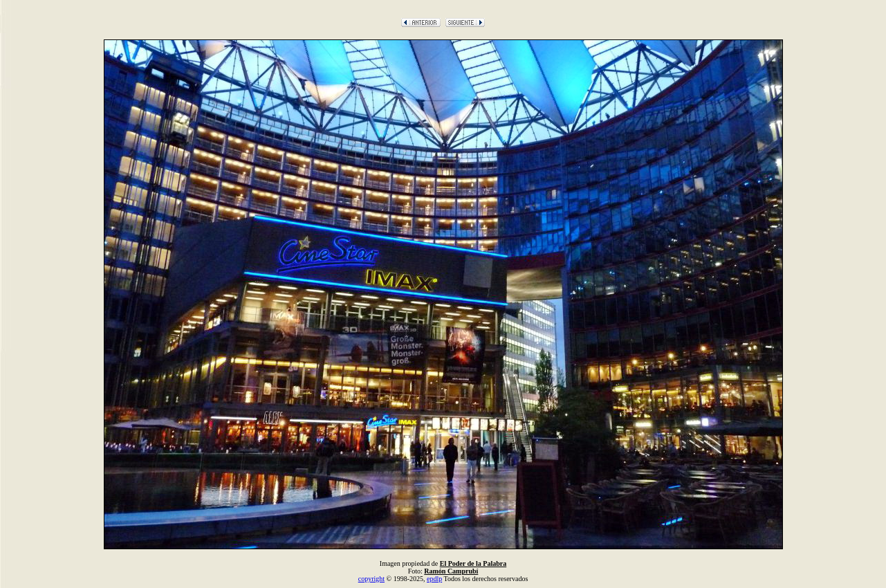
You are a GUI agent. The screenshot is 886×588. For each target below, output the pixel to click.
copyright (371, 579)
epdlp (434, 579)
